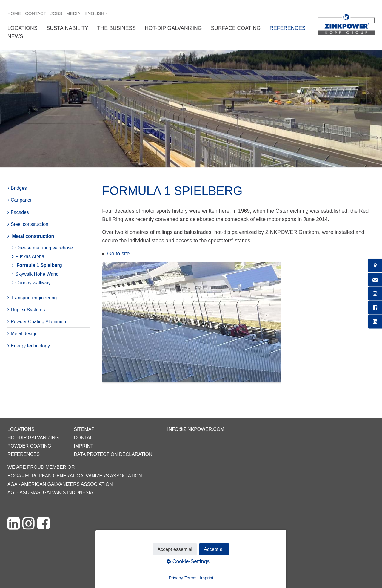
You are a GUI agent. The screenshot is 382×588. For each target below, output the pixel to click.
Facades (20, 212)
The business (117, 28)
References (287, 28)
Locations (22, 28)
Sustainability (67, 28)
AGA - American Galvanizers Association (60, 484)
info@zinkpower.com (196, 429)
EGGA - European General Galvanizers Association (75, 476)
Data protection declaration (113, 454)
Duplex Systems (28, 310)
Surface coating (236, 28)
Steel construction (30, 224)
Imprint (83, 446)
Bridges (19, 188)
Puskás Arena (30, 257)
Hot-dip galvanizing (173, 28)
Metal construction (33, 236)
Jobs (56, 13)
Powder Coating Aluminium (39, 322)
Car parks (21, 200)
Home (14, 13)
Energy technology (30, 346)
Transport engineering (34, 298)
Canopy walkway (33, 283)
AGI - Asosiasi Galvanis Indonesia (50, 493)
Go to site (118, 254)
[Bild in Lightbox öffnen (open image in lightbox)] (192, 325)
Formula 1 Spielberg (39, 265)
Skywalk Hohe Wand (37, 274)
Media (73, 13)
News (15, 36)
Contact (36, 13)
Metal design (24, 334)
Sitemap (84, 429)
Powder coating (29, 446)
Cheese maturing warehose (44, 248)
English (94, 13)
